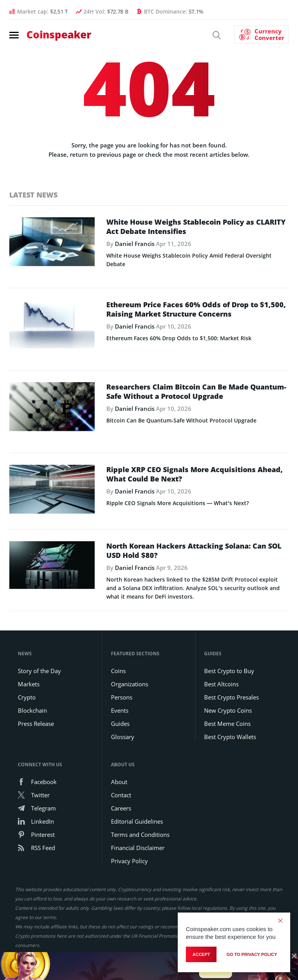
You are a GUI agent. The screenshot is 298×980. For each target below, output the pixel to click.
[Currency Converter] (262, 35)
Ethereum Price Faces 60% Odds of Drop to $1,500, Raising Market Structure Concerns (196, 309)
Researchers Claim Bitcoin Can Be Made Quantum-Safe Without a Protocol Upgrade (196, 391)
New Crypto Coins (228, 710)
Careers (121, 808)
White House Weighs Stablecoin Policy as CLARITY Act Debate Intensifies (196, 227)
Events (120, 710)
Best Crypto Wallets (230, 737)
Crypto (27, 697)
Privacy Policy (129, 861)
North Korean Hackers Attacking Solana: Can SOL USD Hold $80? (194, 551)
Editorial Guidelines (137, 821)
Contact (121, 795)
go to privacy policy (252, 954)
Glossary (123, 737)
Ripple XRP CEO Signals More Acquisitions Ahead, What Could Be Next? (195, 474)
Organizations (130, 684)
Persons (122, 697)
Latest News (33, 195)
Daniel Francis (135, 244)
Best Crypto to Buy (229, 671)
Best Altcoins (221, 684)
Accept (201, 954)
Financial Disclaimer (138, 848)
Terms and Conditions (140, 835)
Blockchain (32, 710)
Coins (118, 671)
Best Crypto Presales (231, 697)
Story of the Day (39, 671)
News (25, 654)
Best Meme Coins (227, 724)
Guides (120, 724)
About (119, 782)
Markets (29, 684)
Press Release (36, 724)
